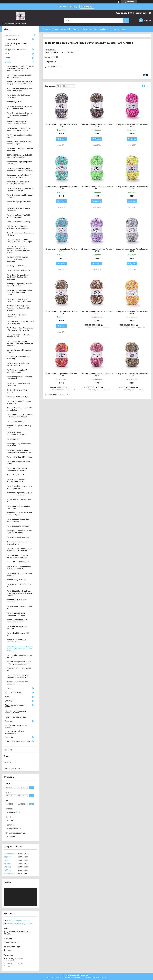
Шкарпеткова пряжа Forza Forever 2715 (132, 375)
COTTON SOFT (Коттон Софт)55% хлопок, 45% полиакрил (20, 156)
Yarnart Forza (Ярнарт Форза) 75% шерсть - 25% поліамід (20, 494)
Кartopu (8, 688)
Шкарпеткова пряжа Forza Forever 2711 (62, 250)
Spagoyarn (9, 721)
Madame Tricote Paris (14, 693)
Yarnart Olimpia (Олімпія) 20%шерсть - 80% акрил (16, 614)
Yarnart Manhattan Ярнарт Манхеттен (16, 601)
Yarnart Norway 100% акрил (17, 580)
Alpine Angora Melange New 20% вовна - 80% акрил (19, 76)
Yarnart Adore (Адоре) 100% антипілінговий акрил (17, 621)
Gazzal (8, 58)
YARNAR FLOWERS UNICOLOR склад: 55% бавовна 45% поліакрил (18, 259)
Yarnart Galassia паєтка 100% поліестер (18, 683)
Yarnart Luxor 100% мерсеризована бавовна (16, 433)
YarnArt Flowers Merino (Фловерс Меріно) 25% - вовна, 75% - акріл (19, 241)
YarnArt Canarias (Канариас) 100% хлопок (19, 136)
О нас (6, 756)
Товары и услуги (11, 35)
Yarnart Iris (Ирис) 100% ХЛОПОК (19, 270)
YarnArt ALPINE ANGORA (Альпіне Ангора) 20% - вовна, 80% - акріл (19, 83)
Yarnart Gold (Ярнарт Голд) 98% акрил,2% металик (19, 216)
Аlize (7, 54)
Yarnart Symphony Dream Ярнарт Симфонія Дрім (19, 514)
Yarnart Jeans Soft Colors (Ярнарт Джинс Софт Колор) (19, 532)
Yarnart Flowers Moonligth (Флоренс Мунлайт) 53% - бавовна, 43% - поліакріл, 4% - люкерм (18, 249)
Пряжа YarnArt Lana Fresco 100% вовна (19, 670)
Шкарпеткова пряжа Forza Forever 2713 (132, 250)
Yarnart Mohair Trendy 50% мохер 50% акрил (20, 574)
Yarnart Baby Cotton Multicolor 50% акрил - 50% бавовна (20, 107)
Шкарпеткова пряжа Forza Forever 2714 (62, 312)
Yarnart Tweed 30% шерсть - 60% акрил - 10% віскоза (19, 487)
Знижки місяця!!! (12, 39)
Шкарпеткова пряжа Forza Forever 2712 (97, 250)
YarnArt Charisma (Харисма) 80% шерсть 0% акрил (19, 143)
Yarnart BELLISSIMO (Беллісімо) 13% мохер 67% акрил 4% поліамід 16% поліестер (20, 593)
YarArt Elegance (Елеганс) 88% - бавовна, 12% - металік (19, 183)
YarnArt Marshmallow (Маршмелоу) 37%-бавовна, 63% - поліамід (20, 329)
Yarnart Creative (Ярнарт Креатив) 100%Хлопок (20, 163)
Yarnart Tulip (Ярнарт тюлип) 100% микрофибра (20, 409)
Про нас (76, 29)
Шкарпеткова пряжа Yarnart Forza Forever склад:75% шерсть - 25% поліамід (20, 649)
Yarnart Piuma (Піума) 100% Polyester (17, 627)
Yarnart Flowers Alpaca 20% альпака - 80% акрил (20, 234)
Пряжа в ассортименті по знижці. (16, 44)
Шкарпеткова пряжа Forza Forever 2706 (97, 375)
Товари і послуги (60, 29)
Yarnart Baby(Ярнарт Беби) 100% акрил (19, 585)
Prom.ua (87, 975)
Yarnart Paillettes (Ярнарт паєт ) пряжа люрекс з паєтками (18, 556)
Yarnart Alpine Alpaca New (16, 475)
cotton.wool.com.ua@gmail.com (19, 923)
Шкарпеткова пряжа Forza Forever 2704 (132, 312)
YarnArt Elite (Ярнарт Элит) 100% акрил (19, 203)
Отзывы (7, 762)
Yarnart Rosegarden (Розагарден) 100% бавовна (20, 378)
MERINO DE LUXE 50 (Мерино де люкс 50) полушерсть (19, 567)
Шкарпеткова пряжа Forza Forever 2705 (62, 375)
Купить (63, 139)
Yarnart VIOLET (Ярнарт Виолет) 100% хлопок (19, 427)
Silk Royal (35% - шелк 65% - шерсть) (17, 391)
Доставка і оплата (102, 29)
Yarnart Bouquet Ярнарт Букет (18, 526)
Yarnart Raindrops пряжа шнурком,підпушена (16, 480)
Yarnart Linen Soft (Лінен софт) (18, 537)
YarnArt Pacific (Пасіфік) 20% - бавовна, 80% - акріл (18, 364)
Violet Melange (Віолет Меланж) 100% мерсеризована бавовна (19, 663)
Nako (7, 697)
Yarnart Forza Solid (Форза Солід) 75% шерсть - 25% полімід (19, 550)
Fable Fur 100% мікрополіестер (19, 222)
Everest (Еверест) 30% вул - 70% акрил (19, 500)
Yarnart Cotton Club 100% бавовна (19, 457)
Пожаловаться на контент (72, 978)
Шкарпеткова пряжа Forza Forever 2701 (62, 125)
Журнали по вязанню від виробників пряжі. (15, 712)
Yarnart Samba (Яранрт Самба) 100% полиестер (18, 384)
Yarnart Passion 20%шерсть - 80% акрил (19, 607)
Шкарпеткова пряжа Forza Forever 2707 (132, 125)
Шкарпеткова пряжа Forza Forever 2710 (132, 188)
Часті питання (119, 29)
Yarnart (8, 62)
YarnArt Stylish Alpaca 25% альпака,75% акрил (16, 641)
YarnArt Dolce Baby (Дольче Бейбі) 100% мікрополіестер (20, 189)
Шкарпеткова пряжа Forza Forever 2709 (97, 188)
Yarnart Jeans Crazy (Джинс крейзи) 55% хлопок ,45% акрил (19, 300)
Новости (8, 750)
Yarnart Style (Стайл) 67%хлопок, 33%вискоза (19, 402)
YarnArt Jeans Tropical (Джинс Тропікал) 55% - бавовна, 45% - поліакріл (19, 308)
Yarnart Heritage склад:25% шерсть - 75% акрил (20, 196)
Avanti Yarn (9, 737)
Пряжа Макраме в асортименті (18, 741)
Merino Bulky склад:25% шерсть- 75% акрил (19, 351)
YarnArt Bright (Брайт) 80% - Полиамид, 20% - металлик (17, 123)
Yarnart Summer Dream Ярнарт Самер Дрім (18, 507)
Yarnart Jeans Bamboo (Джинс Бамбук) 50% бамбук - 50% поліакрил (18, 277)
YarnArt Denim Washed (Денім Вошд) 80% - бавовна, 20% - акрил (20, 169)
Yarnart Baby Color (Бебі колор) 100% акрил (19, 96)
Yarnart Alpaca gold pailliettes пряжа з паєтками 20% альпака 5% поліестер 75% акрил (20, 68)
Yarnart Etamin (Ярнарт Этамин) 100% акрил (19, 209)
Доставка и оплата (12, 768)
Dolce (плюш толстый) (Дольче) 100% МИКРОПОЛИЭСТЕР (19, 176)
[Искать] (126, 20)
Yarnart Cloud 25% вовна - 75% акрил (18, 634)
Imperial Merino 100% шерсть (18, 562)
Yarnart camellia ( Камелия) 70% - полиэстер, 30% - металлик (19, 129)
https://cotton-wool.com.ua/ (18, 921)
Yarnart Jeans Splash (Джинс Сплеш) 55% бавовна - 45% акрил (20, 451)
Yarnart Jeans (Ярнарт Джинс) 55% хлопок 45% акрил (20, 285)
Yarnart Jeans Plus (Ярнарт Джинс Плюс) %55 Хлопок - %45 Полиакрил (20, 293)
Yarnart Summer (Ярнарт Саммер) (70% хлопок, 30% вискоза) (20, 416)
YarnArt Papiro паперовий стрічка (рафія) (19, 656)
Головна (46, 29)
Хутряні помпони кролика (16, 717)
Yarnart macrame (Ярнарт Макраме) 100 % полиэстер (20, 322)
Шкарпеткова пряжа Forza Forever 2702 (97, 125)
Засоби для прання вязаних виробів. (17, 726)
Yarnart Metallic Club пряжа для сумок (18, 463)
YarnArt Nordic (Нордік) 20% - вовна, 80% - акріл (18, 371)
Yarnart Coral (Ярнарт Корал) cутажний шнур (18, 543)
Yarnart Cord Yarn (13, 439)
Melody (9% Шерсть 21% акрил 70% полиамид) (19, 336)
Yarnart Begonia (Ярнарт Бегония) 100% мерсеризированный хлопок (20, 115)
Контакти (87, 29)
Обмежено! (87, 7)
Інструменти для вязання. (16, 49)
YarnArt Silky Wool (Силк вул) (18, 397)
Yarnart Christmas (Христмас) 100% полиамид (20, 149)
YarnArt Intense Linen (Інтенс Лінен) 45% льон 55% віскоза (18, 676)
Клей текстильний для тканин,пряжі (14, 732)
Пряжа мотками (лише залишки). (14, 706)
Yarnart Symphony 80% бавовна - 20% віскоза (19, 445)
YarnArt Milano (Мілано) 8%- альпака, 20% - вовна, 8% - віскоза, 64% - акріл (20, 343)
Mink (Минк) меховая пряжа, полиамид (18, 358)
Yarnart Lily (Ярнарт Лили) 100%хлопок (16, 316)
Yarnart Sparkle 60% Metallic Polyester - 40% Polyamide (17, 469)
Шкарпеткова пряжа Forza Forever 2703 (97, 312)
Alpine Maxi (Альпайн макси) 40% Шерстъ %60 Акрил (19, 89)
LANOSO (9, 701)
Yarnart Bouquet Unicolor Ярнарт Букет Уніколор (19, 520)
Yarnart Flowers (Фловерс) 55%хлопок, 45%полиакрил (17, 227)
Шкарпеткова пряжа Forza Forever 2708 (62, 188)
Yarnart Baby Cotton (14, 102)
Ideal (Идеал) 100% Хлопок (17, 266)
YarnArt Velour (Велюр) (15, 421)
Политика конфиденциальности (94, 978)
